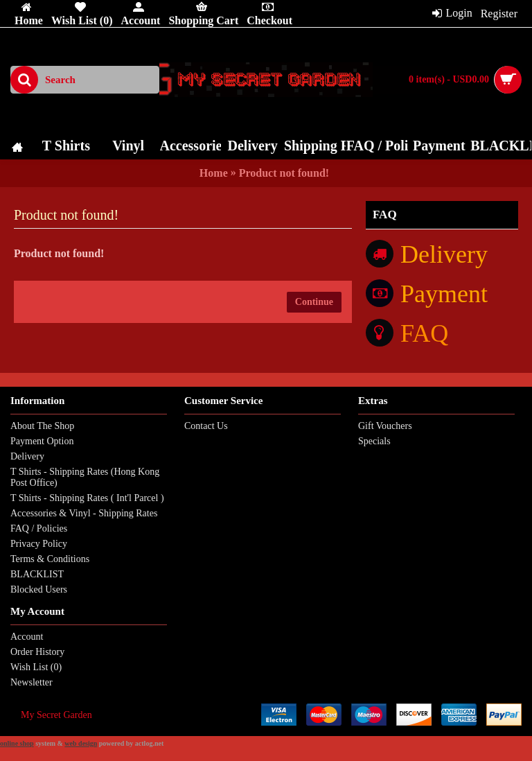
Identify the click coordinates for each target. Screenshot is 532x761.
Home (214, 173)
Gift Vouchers (385, 426)
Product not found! (284, 173)
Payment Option (42, 441)
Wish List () (36, 667)
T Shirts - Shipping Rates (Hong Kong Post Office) (85, 477)
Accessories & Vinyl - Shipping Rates (84, 513)
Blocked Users (39, 589)
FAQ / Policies (39, 528)
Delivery (27, 456)
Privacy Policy (39, 544)
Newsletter (32, 682)
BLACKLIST (37, 574)
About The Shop (42, 426)
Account (27, 637)
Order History (37, 652)
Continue (314, 302)
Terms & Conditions (50, 559)
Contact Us (206, 426)
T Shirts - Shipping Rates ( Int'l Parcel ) (87, 498)
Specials (374, 441)
